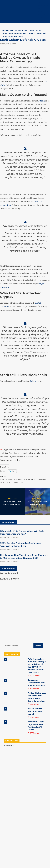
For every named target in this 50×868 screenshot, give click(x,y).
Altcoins (6, 30)
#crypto (3, 479)
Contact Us (41, 20)
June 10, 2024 (5, 562)
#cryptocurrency (15, 479)
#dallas (27, 479)
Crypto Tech (41, 14)
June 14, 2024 (5, 550)
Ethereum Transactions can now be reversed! (36, 683)
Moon (14, 44)
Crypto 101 (40, 11)
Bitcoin (39, 8)
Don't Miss (28, 33)
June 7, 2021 (5, 44)
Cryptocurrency (43, 6)
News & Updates (16, 36)
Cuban (33, 381)
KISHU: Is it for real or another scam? (35, 711)
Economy (38, 33)
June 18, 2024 (5, 538)
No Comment (9, 569)
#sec (22, 482)
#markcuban (6, 482)
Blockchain (23, 30)
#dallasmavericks (39, 479)
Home (38, 3)
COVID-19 (40, 17)
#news (15, 482)
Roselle (16, 538)
